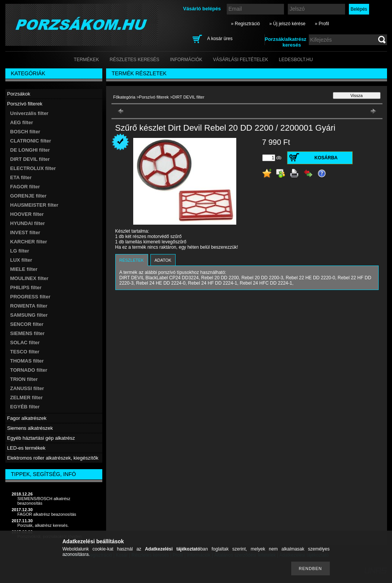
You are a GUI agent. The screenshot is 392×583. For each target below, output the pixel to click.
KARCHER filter (29, 242)
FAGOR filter (25, 187)
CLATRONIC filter (31, 141)
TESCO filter (25, 352)
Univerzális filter (29, 113)
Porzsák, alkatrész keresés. (43, 525)
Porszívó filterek (154, 97)
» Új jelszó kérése (287, 24)
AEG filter (22, 122)
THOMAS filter (27, 361)
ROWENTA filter (29, 306)
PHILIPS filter (26, 287)
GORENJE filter (28, 196)
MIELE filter (24, 269)
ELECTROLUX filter (33, 168)
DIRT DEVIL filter (30, 159)
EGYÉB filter (25, 407)
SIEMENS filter (27, 333)
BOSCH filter (25, 132)
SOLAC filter (25, 343)
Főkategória (124, 97)
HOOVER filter (27, 214)
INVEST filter (25, 232)
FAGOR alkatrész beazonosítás (47, 514)
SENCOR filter (27, 324)
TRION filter (24, 379)
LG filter (20, 251)
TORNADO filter (29, 370)
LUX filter (21, 260)
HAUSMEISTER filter (34, 205)
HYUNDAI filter (28, 223)
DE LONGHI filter (30, 150)
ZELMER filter (27, 398)
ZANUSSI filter (27, 388)
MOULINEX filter (29, 278)
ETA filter (21, 177)
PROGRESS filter (30, 297)
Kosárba (326, 158)
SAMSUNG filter (29, 315)
